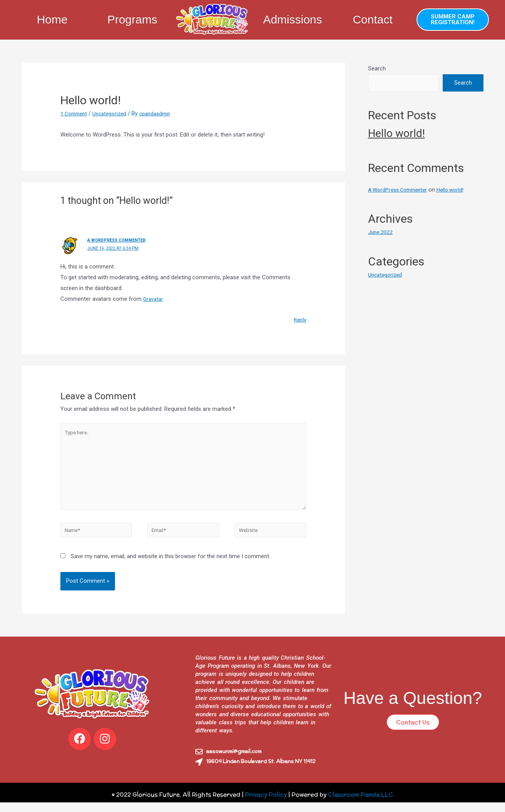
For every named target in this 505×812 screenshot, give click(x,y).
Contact (372, 19)
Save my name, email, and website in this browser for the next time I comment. (171, 566)
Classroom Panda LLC (361, 804)
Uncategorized (114, 113)
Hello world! (397, 133)
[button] (453, 20)
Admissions (292, 19)
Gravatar (154, 298)
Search (377, 68)
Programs (132, 19)
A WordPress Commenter (120, 240)
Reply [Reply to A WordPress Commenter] (299, 319)
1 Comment (75, 113)
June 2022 (381, 232)
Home (52, 19)
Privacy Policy (266, 804)
